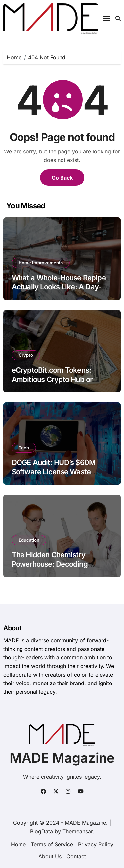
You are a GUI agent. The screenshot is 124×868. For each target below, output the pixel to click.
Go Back (62, 178)
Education (29, 540)
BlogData (41, 831)
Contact (76, 856)
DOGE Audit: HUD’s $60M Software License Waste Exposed (54, 472)
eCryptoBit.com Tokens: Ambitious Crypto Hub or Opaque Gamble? (52, 379)
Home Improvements (41, 263)
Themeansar (78, 831)
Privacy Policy (96, 844)
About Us (50, 856)
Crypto (26, 355)
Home (18, 844)
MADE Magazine (62, 758)
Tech (24, 448)
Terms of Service (52, 844)
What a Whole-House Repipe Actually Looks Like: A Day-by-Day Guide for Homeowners (62, 287)
